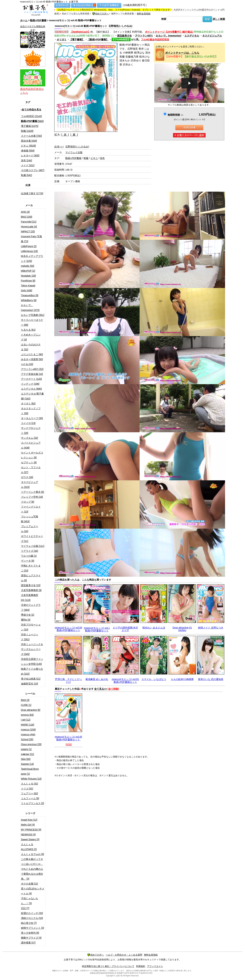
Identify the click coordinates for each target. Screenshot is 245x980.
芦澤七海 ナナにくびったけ (68, 681)
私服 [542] (27, 175)
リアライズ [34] (30, 551)
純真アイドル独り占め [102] (32, 671)
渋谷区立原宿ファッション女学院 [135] (32, 661)
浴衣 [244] (27, 160)
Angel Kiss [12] (29, 820)
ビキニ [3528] (28, 146)
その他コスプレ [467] (33, 170)
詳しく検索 (219, 19)
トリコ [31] (27, 789)
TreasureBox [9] (30, 295)
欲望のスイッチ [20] (32, 913)
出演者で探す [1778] (32, 193)
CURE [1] (26, 705)
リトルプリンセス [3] (32, 803)
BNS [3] (25, 700)
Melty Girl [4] (28, 825)
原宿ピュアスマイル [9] (31, 578)
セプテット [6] (29, 462)
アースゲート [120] (31, 379)
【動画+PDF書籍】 (98, 39)
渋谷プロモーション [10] (31, 627)
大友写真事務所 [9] (31, 590)
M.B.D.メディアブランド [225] (32, 259)
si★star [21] (28, 754)
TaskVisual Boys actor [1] (30, 771)
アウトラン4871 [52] (32, 369)
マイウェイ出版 (74, 152)
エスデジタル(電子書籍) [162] (32, 396)
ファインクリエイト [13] (31, 509)
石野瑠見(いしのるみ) (77, 147)
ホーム (24, 20)
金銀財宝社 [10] (30, 684)
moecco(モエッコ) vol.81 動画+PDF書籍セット (125, 681)
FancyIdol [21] (29, 222)
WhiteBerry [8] (29, 300)
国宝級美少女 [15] (31, 585)
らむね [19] (27, 364)
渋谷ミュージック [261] (30, 637)
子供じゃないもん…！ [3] (30, 901)
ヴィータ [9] (28, 561)
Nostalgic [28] (28, 276)
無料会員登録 (144, 14)
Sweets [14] (27, 764)
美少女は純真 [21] (31, 679)
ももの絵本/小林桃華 (182, 679)
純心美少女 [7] (29, 923)
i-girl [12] (26, 720)
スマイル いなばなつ (154, 679)
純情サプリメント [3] (32, 928)
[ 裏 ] (74, 135)
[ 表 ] (65, 135)
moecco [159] (28, 730)
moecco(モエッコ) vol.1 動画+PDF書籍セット (97, 629)
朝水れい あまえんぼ (154, 628)
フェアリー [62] (30, 793)
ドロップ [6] (28, 502)
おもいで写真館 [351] (33, 315)
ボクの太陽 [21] (30, 884)
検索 (164, 19)
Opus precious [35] (31, 744)
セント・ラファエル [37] (31, 470)
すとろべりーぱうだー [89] (32, 322)
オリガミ (62, 39)
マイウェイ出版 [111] (33, 546)
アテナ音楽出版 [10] (32, 374)
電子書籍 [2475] (30, 126)
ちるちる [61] (28, 330)
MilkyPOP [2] (28, 271)
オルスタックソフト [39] (31, 411)
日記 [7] (25, 908)
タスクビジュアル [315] (30, 485)
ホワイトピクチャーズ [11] (32, 539)
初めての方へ (101, 14)
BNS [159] (27, 217)
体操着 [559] (28, 151)
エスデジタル (192, 36)
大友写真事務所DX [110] (30, 598)
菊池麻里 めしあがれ (97, 679)
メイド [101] (28, 165)
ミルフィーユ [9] (30, 798)
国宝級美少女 (125, 36)
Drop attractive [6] (31, 710)
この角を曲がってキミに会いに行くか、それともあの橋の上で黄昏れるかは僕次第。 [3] (32, 869)
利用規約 (141, 966)
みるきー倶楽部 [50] (32, 359)
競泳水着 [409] (29, 141)
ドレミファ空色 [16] (32, 497)
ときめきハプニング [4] (31, 337)
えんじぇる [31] (30, 784)
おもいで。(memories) (169, 36)
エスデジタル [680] (31, 389)
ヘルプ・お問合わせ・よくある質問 (124, 955)
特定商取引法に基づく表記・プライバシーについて (108, 966)
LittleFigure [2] (29, 246)
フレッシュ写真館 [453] (30, 519)
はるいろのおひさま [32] (31, 347)
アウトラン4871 (144, 36)
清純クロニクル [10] (32, 918)
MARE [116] (28, 725)
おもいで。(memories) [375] (30, 308)
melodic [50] (28, 266)
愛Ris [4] (26, 620)
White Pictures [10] (31, 779)
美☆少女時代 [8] (30, 933)
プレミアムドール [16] (30, 529)
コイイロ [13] (28, 423)
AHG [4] (25, 212)
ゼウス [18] (27, 477)
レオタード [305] (30, 155)
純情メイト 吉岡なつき (211, 628)
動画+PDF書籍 (38, 20)
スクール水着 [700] (31, 136)
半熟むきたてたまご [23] (31, 568)
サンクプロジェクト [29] (31, 431)
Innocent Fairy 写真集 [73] (32, 239)
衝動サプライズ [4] (31, 938)
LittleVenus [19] (29, 251)
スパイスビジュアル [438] (31, 445)
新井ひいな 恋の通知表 (211, 679)
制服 (86, 158)
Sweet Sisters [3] (30, 839)
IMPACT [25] (28, 231)
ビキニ (94, 158)
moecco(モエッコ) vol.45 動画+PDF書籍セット (68, 738)
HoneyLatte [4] (29, 227)
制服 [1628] (27, 131)
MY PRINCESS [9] (31, 830)
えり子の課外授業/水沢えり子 (125, 629)
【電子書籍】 (77, 39)
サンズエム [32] (30, 438)
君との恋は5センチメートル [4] (33, 891)
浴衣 (102, 158)
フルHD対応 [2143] (31, 116)
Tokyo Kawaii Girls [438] (28, 288)
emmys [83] (27, 715)
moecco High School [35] (28, 737)
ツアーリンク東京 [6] (32, 492)
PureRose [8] (28, 281)
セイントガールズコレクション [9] (32, 455)
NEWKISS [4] (28, 835)
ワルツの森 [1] (29, 556)
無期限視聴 (175, 115)
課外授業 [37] (28, 943)
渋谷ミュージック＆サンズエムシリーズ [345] (32, 649)
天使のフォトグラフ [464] (31, 607)
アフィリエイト (155, 966)
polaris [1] (26, 749)
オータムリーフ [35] (32, 418)
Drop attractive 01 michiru (182, 629)
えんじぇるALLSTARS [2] (29, 847)
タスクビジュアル (212, 36)
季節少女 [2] (28, 615)
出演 (59, 147)
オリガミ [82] (28, 403)
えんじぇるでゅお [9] (32, 854)
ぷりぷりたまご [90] (32, 354)
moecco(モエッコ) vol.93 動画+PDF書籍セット (68, 629)
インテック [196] (30, 384)
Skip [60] (26, 759)
